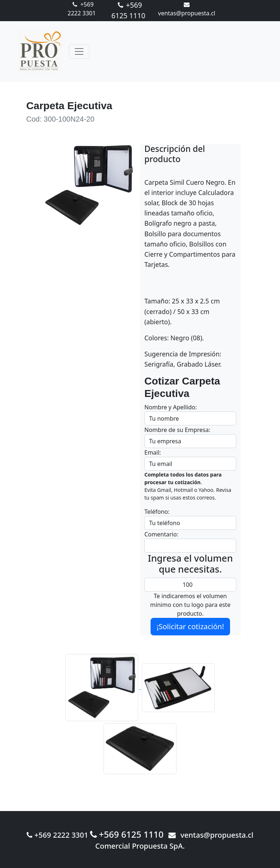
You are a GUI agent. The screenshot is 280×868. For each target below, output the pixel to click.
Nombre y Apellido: (171, 407)
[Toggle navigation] (79, 51)
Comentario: (161, 534)
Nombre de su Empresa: (177, 430)
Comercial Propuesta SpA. (140, 846)
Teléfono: (157, 512)
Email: (153, 452)
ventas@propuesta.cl (211, 835)
